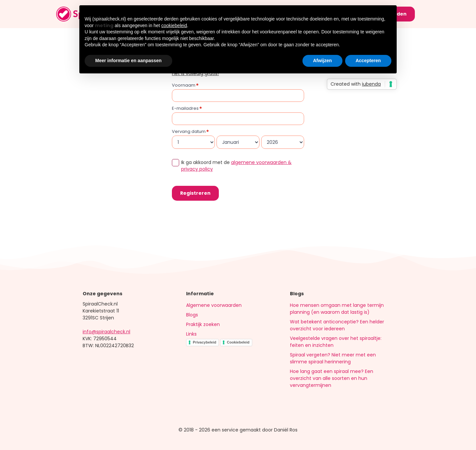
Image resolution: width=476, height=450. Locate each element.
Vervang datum (189, 131)
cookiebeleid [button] (174, 25)
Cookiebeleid (238, 342)
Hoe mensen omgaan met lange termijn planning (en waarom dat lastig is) (337, 309)
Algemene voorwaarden (214, 305)
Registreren (195, 193)
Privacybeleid (204, 342)
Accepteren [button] (368, 61)
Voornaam (184, 85)
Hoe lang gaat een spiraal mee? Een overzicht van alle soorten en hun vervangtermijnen (332, 378)
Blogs (192, 315)
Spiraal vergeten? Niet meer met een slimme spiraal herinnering (333, 358)
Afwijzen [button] (322, 61)
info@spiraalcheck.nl (106, 332)
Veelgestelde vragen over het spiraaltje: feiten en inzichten (336, 342)
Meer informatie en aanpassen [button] (128, 61)
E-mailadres (185, 108)
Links (191, 334)
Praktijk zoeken (203, 324)
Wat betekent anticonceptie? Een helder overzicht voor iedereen (337, 325)
